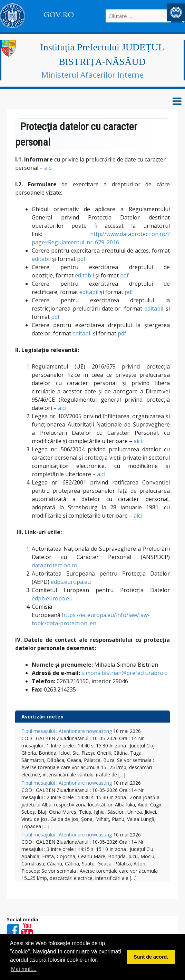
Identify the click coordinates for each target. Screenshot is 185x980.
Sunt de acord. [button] (151, 957)
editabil (41, 259)
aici (48, 168)
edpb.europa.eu (52, 598)
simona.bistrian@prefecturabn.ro (125, 673)
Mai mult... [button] (24, 969)
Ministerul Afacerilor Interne (92, 75)
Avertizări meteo (42, 717)
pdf (81, 259)
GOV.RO (59, 15)
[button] (176, 12)
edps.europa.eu (71, 582)
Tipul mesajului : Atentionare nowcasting (67, 731)
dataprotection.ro (55, 565)
